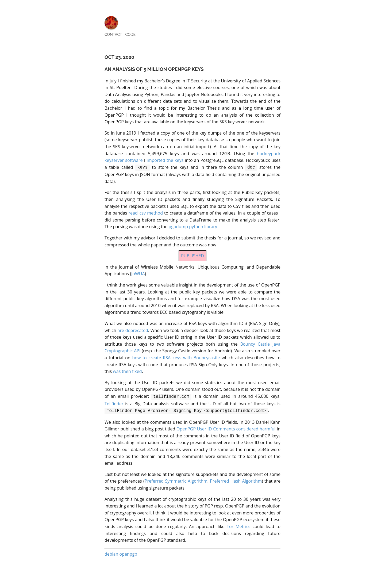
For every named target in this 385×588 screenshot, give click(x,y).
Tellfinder (114, 403)
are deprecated (133, 330)
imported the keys (165, 160)
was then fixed (127, 371)
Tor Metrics (238, 525)
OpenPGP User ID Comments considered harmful (226, 427)
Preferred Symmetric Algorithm (176, 479)
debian (111, 552)
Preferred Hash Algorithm (236, 479)
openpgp (128, 552)
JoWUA (138, 273)
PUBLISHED (192, 255)
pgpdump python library (193, 226)
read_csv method (146, 212)
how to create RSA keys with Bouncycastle (176, 357)
